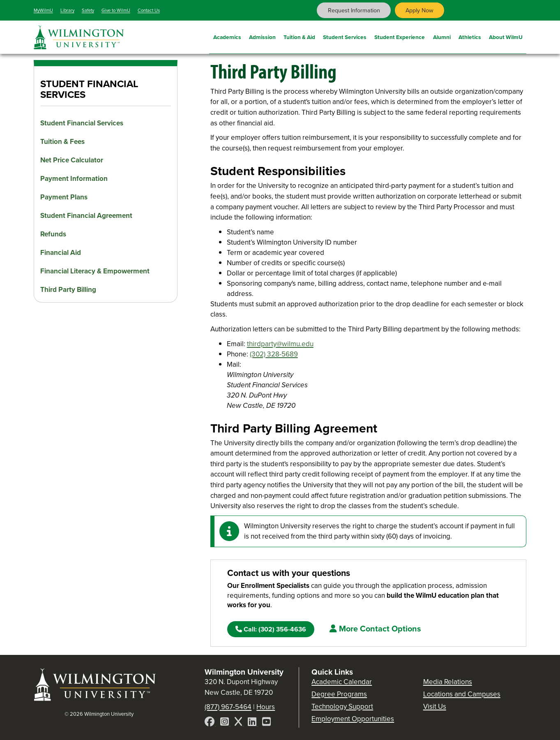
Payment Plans (64, 197)
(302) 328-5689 (274, 354)
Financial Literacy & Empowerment (95, 271)
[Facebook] (210, 723)
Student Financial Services (82, 123)
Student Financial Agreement (86, 216)
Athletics (470, 36)
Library (67, 10)
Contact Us (149, 10)
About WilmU (506, 36)
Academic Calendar (342, 682)
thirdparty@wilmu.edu (280, 344)
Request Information (354, 10)
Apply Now (419, 10)
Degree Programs (339, 694)
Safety (88, 10)
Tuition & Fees (62, 142)
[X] (239, 723)
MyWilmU (43, 10)
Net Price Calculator (72, 160)
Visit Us (435, 706)
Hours (266, 707)
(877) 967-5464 (228, 707)
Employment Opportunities (353, 719)
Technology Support (342, 706)
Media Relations (448, 682)
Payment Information (74, 179)
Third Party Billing (68, 290)
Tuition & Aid (299, 36)
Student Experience (400, 36)
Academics (227, 36)
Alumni (442, 36)
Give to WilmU (116, 10)
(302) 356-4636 (271, 629)
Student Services (345, 36)
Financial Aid (61, 253)
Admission (262, 36)
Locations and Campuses (462, 694)
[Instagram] (225, 723)
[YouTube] (266, 723)
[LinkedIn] (253, 723)
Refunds (53, 234)
